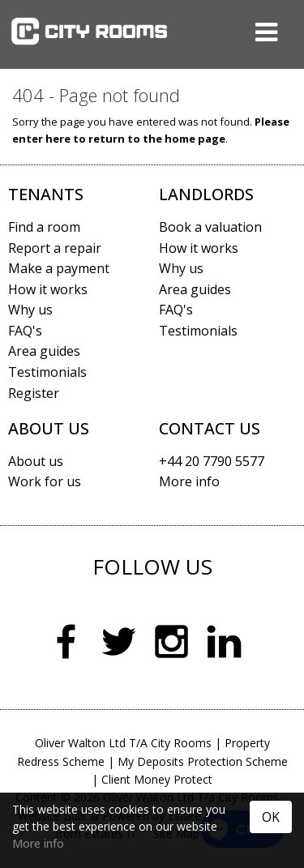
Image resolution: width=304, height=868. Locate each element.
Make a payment (59, 268)
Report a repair (55, 248)
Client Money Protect (157, 779)
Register (34, 393)
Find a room (44, 227)
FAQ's (25, 331)
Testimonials (47, 372)
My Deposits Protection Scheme (203, 761)
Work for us (45, 481)
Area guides (44, 351)
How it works (48, 289)
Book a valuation (210, 227)
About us (36, 461)
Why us (30, 310)
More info (38, 843)
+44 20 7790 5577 (212, 461)
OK (271, 817)
